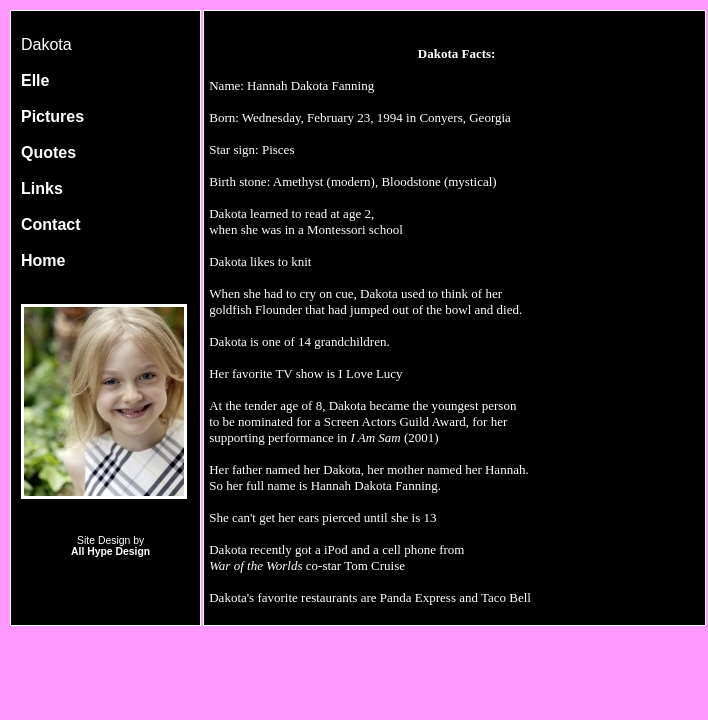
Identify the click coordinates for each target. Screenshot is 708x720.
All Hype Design (110, 551)
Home (43, 260)
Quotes (48, 152)
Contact (51, 224)
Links (42, 188)
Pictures (52, 116)
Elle (35, 80)
